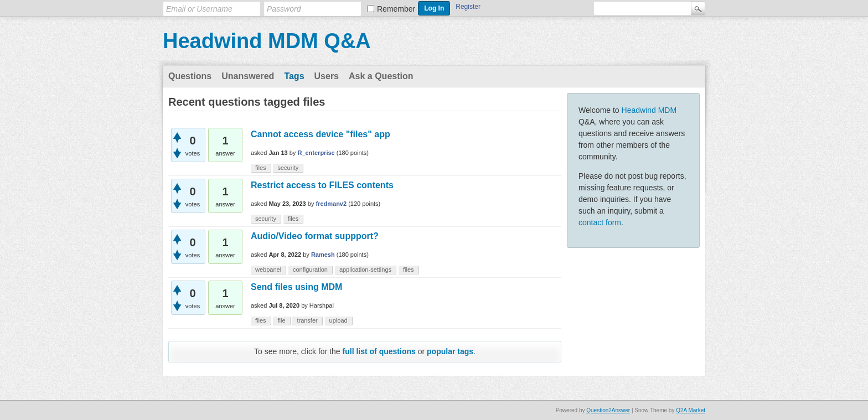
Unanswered (248, 76)
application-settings (365, 269)
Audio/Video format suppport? (315, 236)
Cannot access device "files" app (321, 134)
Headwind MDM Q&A (267, 41)
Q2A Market (691, 410)
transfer (307, 320)
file (281, 320)
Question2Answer (608, 410)
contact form (600, 222)
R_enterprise (316, 153)
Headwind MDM (649, 110)
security (288, 168)
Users (327, 76)
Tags (294, 76)
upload (339, 320)
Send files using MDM (296, 287)
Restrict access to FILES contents (322, 185)
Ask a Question (381, 76)
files (261, 168)
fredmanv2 (331, 204)
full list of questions (379, 351)
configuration (310, 269)
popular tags (450, 351)
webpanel (268, 269)
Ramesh (323, 255)
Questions (190, 76)
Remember (396, 9)
